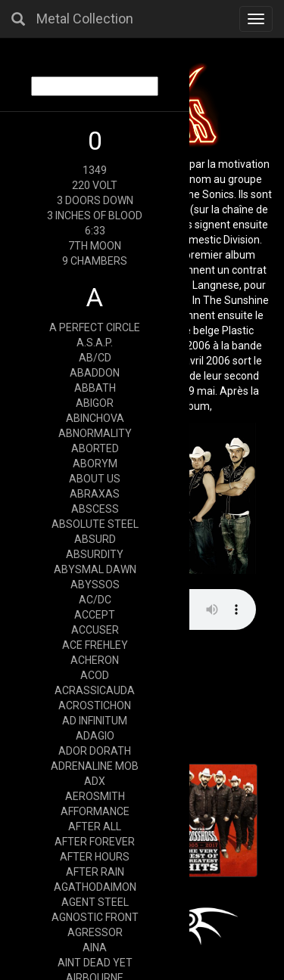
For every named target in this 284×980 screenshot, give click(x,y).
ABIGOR (95, 403)
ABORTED (95, 448)
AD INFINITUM (95, 721)
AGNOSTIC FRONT (95, 917)
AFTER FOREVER (95, 842)
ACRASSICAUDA (95, 690)
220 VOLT (95, 185)
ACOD (95, 675)
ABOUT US (95, 479)
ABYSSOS (95, 585)
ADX (95, 781)
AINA (95, 947)
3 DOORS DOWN (95, 200)
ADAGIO (95, 736)
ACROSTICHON (95, 706)
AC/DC (95, 600)
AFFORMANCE (95, 811)
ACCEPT (95, 615)
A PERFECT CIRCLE (95, 327)
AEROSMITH (95, 796)
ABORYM (95, 464)
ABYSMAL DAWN (95, 569)
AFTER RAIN (95, 872)
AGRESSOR (95, 932)
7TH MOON (95, 246)
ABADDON (95, 373)
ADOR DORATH (95, 751)
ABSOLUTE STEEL (95, 524)
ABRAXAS (95, 494)
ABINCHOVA (95, 418)
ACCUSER (95, 630)
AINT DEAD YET (95, 963)
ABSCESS (95, 509)
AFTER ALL (95, 826)
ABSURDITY (95, 554)
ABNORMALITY (95, 433)
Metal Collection (85, 19)
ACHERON (95, 660)
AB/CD (95, 358)
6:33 (95, 231)
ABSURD (95, 539)
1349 (95, 170)
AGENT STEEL (95, 902)
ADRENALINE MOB (95, 766)
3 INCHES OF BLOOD (95, 216)
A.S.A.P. (95, 343)
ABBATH (95, 388)
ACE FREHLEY (95, 645)
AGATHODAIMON (95, 887)
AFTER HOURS (95, 857)
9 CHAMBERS (95, 261)
